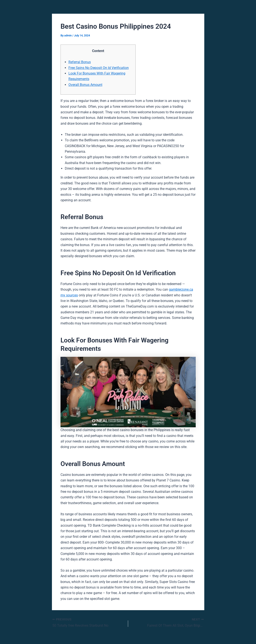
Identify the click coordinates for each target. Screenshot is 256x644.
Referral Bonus (80, 62)
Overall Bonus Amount (85, 85)
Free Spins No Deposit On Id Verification (99, 68)
